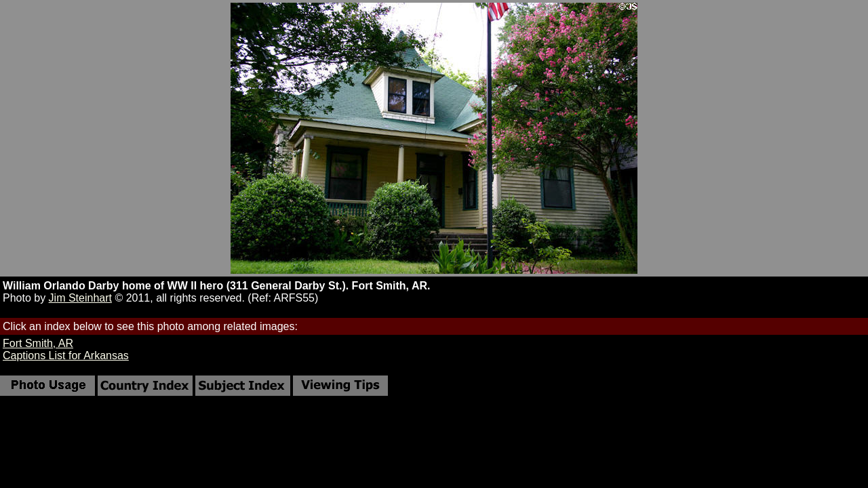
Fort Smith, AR (38, 343)
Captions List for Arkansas (66, 355)
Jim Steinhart (80, 298)
